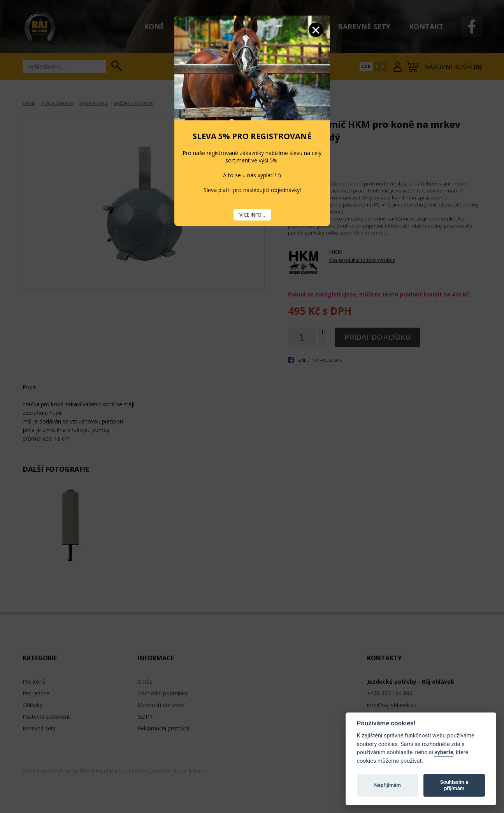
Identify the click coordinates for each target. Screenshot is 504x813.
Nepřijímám (387, 785)
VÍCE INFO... (252, 215)
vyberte (444, 752)
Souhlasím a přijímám (454, 785)
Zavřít (316, 30)
